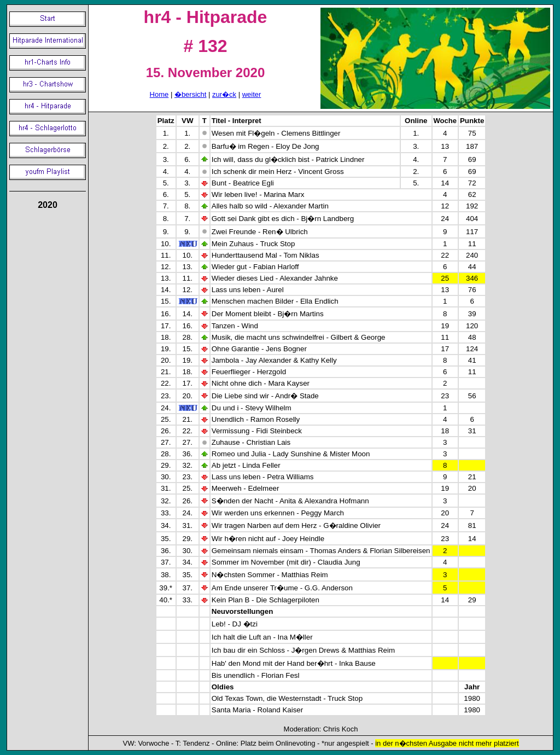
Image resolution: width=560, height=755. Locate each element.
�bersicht (191, 94)
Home (159, 94)
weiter (252, 94)
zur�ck (224, 94)
